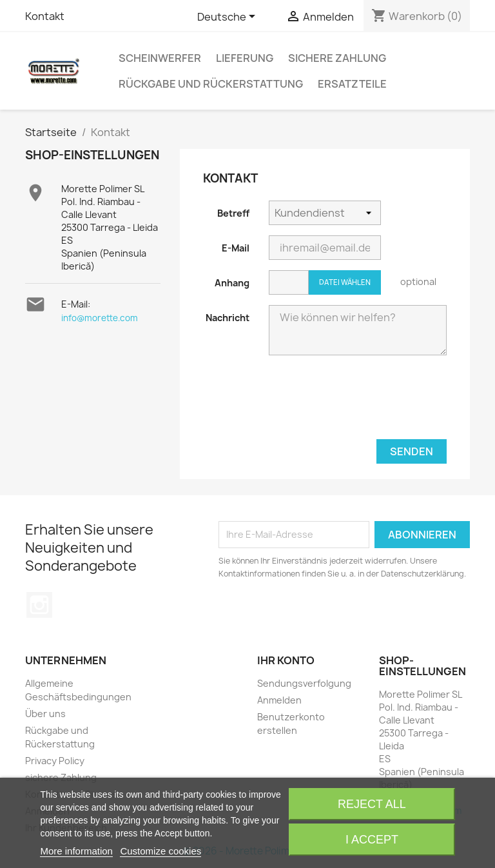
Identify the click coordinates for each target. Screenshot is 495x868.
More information (76, 851)
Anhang (232, 283)
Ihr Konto (286, 660)
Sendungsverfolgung (304, 683)
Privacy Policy (55, 761)
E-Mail (236, 248)
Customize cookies (160, 851)
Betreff (233, 213)
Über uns (45, 714)
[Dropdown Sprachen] (228, 17)
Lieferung (245, 58)
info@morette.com (100, 318)
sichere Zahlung (337, 58)
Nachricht (228, 318)
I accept (372, 840)
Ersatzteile (352, 84)
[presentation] (311, 401)
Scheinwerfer (160, 58)
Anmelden (279, 700)
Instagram (39, 605)
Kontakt (45, 16)
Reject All (372, 804)
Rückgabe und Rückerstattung (211, 84)
